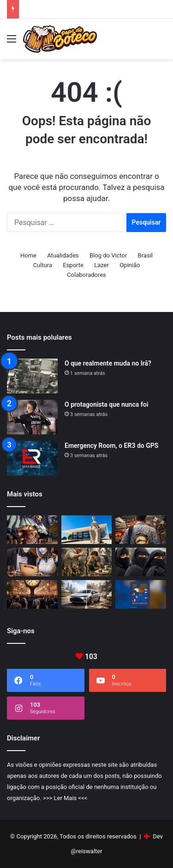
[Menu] (32, 562)
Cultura (43, 265)
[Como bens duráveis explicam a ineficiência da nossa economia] (87, 594)
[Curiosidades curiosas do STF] (87, 530)
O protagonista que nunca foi (106, 404)
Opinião (130, 265)
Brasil (145, 255)
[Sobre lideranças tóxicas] (87, 562)
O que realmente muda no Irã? (108, 363)
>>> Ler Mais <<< (65, 798)
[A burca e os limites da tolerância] (141, 562)
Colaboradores (86, 275)
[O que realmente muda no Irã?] (32, 376)
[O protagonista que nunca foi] (32, 417)
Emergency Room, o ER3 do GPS (111, 446)
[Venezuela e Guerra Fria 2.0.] (141, 594)
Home (28, 255)
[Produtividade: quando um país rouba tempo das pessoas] (141, 530)
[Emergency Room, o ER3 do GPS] (32, 458)
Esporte (73, 265)
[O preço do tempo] (32, 594)
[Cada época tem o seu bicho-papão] (32, 530)
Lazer (101, 265)
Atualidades (63, 255)
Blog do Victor (108, 255)
